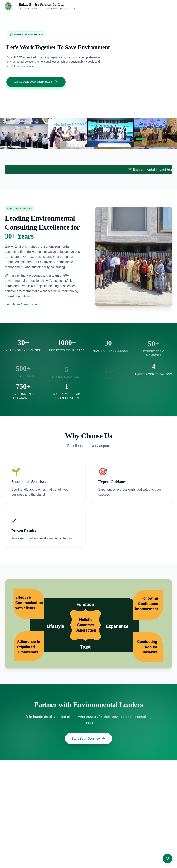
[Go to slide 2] (148, 139)
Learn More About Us (21, 304)
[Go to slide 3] (150, 139)
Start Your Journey (88, 739)
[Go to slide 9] (167, 139)
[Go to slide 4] (153, 139)
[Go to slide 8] (164, 139)
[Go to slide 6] (159, 139)
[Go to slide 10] (170, 139)
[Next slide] (23, 137)
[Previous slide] (11, 137)
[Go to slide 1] (141, 139)
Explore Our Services (36, 82)
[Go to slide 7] (162, 139)
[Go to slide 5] (156, 139)
